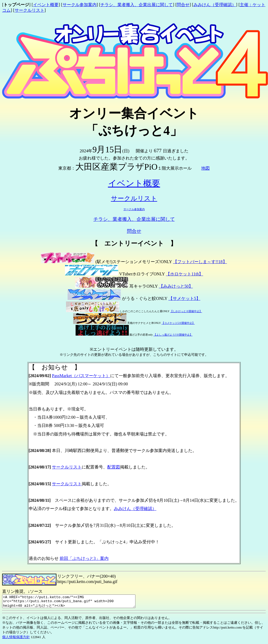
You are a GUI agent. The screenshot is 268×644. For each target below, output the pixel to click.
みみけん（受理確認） (215, 5)
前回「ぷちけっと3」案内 (84, 558)
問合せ (183, 5)
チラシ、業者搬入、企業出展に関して (137, 5)
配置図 (114, 467)
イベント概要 (46, 5)
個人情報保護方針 (16, 639)
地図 (205, 168)
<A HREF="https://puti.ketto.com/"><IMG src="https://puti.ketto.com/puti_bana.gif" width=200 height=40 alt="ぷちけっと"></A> (77, 602)
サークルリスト (30, 10)
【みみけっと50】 (176, 286)
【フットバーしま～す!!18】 (200, 262)
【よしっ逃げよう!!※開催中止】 (173, 335)
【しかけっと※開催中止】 (186, 311)
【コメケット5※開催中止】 (178, 323)
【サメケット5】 (184, 298)
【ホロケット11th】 (184, 274)
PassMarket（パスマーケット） (81, 376)
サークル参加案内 (80, 5)
